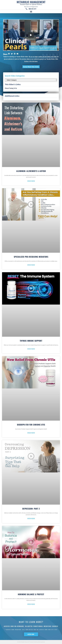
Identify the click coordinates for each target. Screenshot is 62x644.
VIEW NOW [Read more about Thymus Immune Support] (31, 349)
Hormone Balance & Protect (31, 594)
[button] (31, 12)
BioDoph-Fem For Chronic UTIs (31, 425)
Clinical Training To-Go (11, 88)
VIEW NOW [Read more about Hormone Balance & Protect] (31, 604)
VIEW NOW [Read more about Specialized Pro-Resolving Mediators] (31, 265)
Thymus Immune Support (31, 341)
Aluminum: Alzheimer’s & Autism (31, 171)
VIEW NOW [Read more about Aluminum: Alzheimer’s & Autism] (31, 181)
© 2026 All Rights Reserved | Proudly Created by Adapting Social (31, 642)
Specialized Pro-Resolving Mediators (31, 257)
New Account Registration (31, 7)
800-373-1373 (53, 630)
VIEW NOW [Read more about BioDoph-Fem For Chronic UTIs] (31, 433)
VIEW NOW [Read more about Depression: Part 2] (31, 519)
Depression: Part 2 (31, 509)
